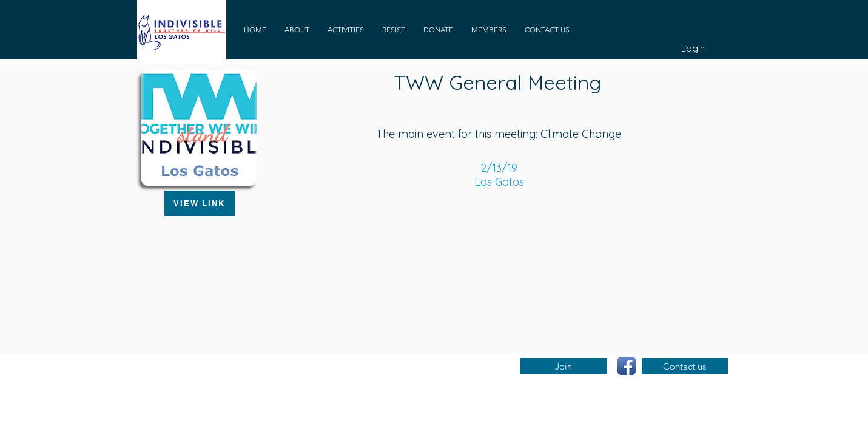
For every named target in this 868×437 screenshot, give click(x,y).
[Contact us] (685, 366)
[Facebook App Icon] (627, 366)
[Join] (564, 366)
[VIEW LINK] (200, 203)
